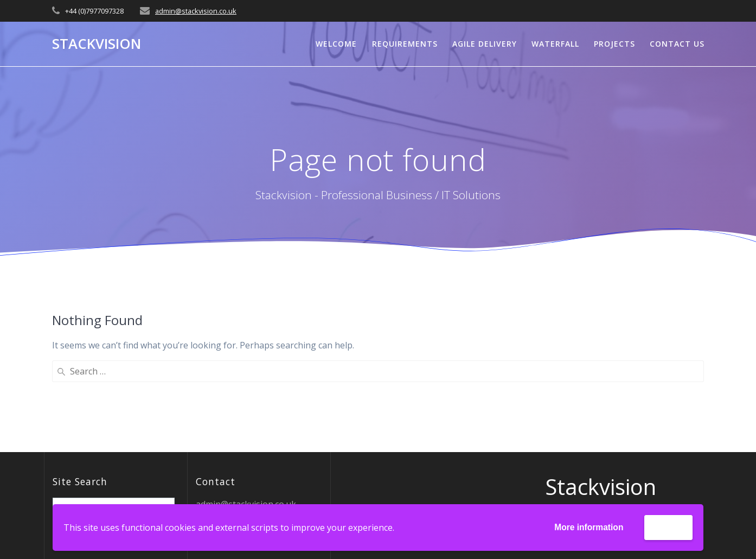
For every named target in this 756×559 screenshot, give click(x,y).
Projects (614, 44)
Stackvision (97, 44)
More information (587, 527)
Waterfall (555, 44)
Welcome (336, 44)
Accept (668, 527)
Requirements (405, 44)
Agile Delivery (485, 44)
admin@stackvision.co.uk (196, 11)
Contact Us (677, 44)
